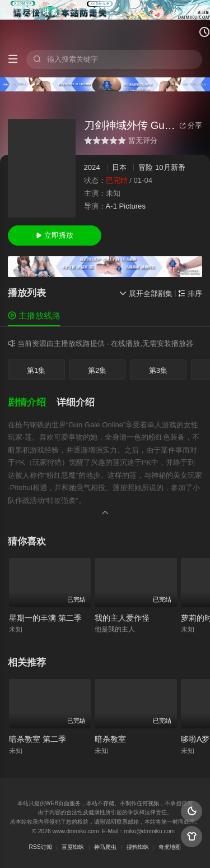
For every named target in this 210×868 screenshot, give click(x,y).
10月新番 (170, 167)
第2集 (97, 370)
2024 (92, 167)
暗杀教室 (110, 739)
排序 (190, 294)
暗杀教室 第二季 (38, 739)
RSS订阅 (41, 847)
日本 (119, 167)
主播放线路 (34, 315)
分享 (191, 125)
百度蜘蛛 (73, 847)
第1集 (36, 370)
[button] (32, 403)
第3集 (158, 370)
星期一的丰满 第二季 (45, 618)
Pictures (132, 206)
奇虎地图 (170, 847)
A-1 (111, 206)
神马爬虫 (105, 847)
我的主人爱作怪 (122, 618)
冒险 (146, 167)
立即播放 (55, 235)
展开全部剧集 (146, 294)
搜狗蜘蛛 (138, 847)
